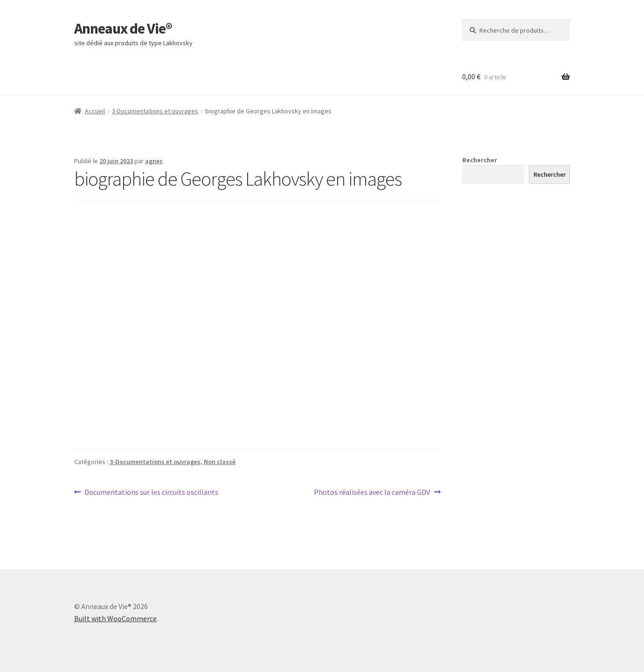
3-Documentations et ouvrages (155, 111)
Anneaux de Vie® (123, 28)
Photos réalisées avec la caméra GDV (372, 492)
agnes (154, 161)
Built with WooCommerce (115, 618)
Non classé (220, 462)
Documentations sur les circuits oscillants (151, 492)
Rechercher (480, 160)
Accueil (95, 111)
